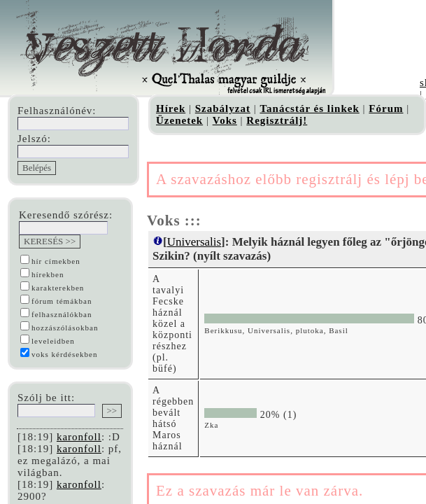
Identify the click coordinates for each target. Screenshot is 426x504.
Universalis (194, 242)
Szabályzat (223, 108)
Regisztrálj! (277, 120)
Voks (225, 120)
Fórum (386, 108)
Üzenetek (179, 120)
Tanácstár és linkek (309, 108)
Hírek (171, 108)
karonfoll (79, 437)
